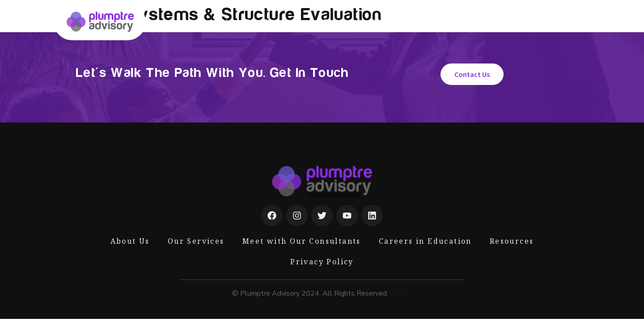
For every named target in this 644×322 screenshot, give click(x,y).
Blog (434, 22)
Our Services (278, 22)
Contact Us (535, 22)
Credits (401, 293)
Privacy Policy (322, 262)
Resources (478, 22)
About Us (214, 22)
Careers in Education (368, 22)
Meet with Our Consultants (302, 241)
